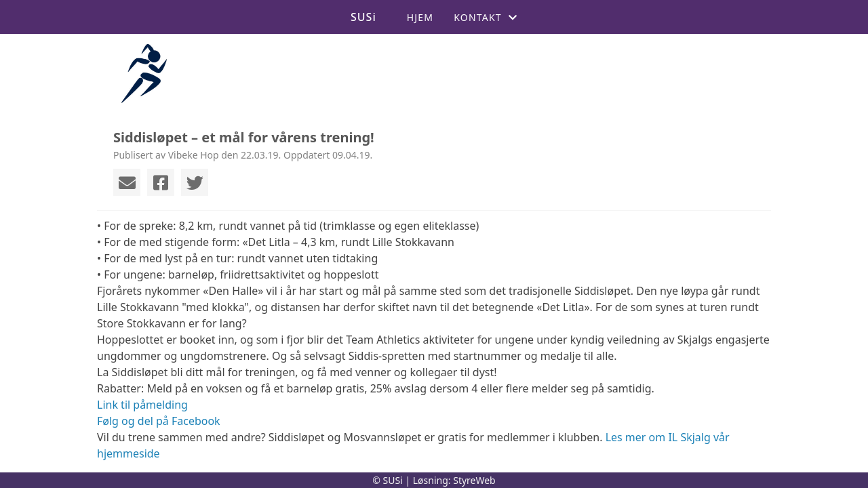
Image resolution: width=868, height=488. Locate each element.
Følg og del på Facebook (159, 421)
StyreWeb (474, 480)
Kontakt (486, 17)
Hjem (420, 17)
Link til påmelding (142, 405)
